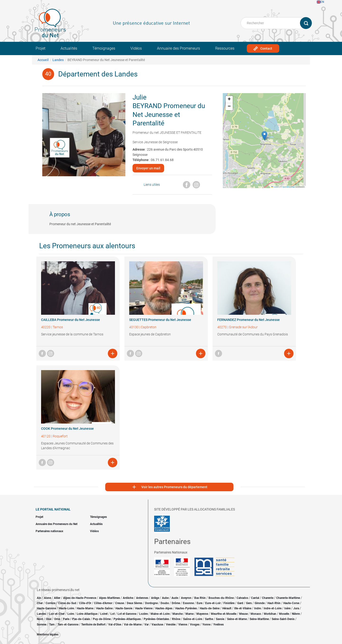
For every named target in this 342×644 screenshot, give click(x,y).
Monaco (256, 614)
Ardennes (142, 598)
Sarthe (209, 619)
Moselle (284, 614)
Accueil (43, 60)
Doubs (165, 603)
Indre (257, 608)
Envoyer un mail (148, 168)
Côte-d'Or (85, 603)
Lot (113, 614)
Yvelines (218, 625)
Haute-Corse (291, 603)
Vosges (195, 625)
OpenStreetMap (288, 187)
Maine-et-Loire (160, 614)
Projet (40, 48)
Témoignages (104, 48)
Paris (66, 619)
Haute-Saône (104, 608)
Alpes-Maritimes (109, 598)
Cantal (255, 598)
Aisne (47, 598)
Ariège (155, 598)
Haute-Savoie (124, 608)
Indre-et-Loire (273, 608)
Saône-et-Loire (193, 619)
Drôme (176, 603)
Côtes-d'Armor (103, 603)
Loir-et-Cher (57, 614)
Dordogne (151, 603)
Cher (40, 603)
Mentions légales (48, 634)
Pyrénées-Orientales (156, 619)
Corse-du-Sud (67, 603)
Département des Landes (98, 74)
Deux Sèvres (135, 603)
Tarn (52, 625)
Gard (240, 603)
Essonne (188, 603)
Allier (57, 598)
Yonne (206, 625)
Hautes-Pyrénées (186, 608)
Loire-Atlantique (87, 614)
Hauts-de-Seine (210, 608)
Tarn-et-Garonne (68, 625)
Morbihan (270, 614)
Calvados (242, 598)
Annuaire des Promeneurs (178, 48)
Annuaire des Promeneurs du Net (57, 524)
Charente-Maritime (288, 598)
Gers (249, 603)
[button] (264, 136)
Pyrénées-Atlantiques (127, 619)
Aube (165, 598)
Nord (40, 619)
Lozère (143, 614)
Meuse (243, 614)
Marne (190, 614)
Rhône (176, 619)
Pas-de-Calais (81, 619)
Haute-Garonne (46, 608)
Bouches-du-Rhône (221, 598)
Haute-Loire (66, 608)
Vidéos (136, 48)
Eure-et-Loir (213, 603)
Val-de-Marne (133, 625)
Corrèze (50, 603)
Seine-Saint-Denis (283, 619)
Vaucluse (157, 625)
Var (147, 625)
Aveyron (186, 598)
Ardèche (128, 598)
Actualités (69, 48)
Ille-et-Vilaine (243, 608)
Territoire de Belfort (93, 625)
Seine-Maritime (259, 619)
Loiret (104, 614)
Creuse (120, 603)
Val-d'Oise (115, 625)
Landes (58, 60)
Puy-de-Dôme (102, 619)
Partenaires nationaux (49, 531)
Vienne (183, 625)
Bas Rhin (200, 598)
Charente (268, 598)
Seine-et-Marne (237, 619)
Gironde (260, 603)
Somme (42, 625)
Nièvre (296, 614)
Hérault (227, 608)
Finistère (229, 603)
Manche (178, 614)
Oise (49, 619)
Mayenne (202, 614)
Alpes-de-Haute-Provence (80, 598)
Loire (71, 614)
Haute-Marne (85, 608)
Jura (296, 608)
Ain (39, 598)
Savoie (220, 619)
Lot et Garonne (127, 614)
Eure (199, 603)
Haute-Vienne (144, 608)
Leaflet (275, 187)
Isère (287, 608)
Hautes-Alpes (164, 608)
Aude (175, 598)
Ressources (225, 48)
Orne (57, 619)
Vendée (171, 625)
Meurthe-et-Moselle (224, 614)
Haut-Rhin (274, 603)
